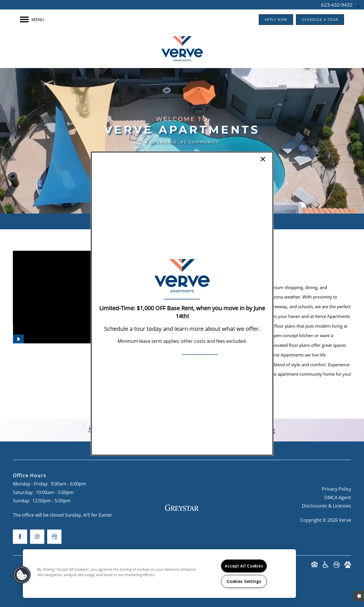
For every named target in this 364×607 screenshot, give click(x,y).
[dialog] (182, 304)
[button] (22, 575)
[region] (159, 574)
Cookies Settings (244, 581)
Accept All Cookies (244, 566)
